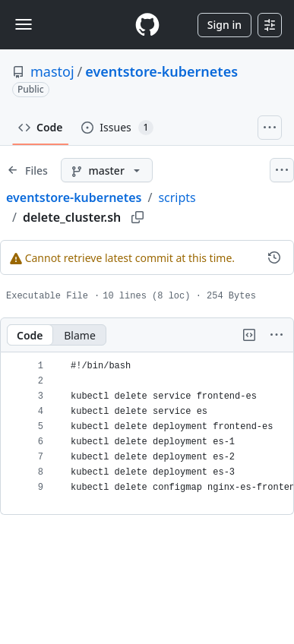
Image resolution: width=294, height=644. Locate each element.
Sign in (224, 25)
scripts (177, 197)
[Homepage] (147, 25)
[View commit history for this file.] (274, 257)
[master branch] (107, 170)
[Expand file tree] (27, 170)
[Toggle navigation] (24, 24)
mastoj (52, 71)
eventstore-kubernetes (161, 71)
